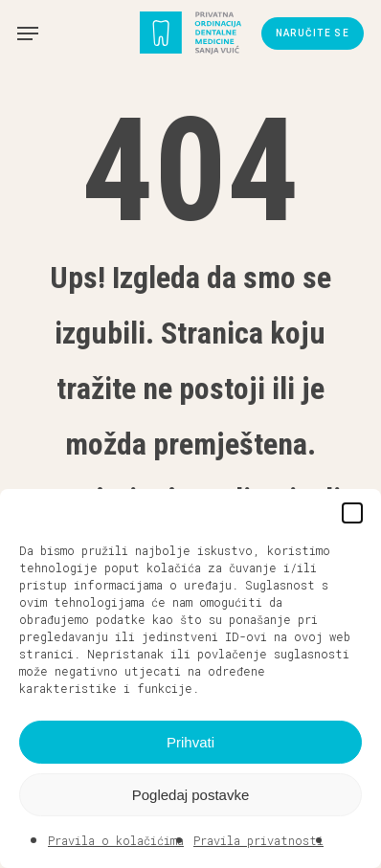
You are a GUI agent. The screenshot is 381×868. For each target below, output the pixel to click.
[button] (352, 513)
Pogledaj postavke (191, 795)
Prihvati (190, 742)
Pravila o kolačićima (116, 840)
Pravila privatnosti (258, 840)
